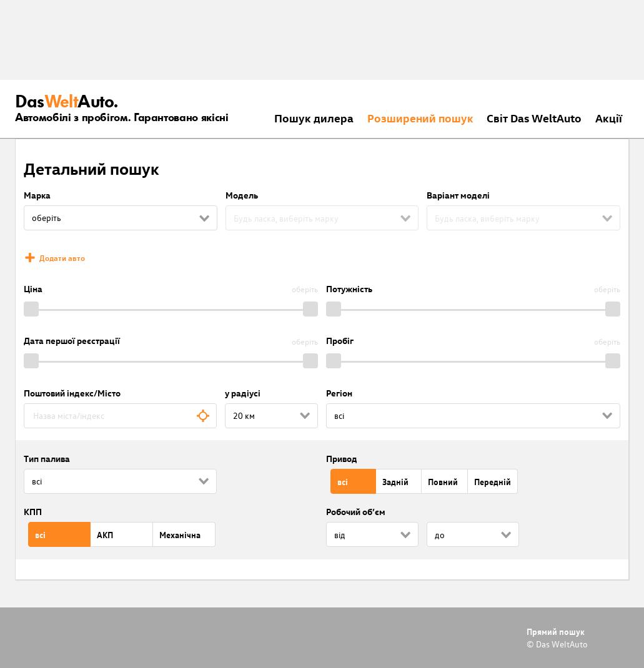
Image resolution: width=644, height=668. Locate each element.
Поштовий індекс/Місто (72, 393)
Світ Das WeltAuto (534, 118)
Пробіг (340, 341)
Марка (37, 195)
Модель (242, 195)
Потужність (349, 289)
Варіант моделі (458, 195)
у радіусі (243, 393)
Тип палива (47, 459)
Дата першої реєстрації (72, 341)
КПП (33, 512)
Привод (342, 459)
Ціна (33, 289)
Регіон (339, 393)
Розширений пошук (420, 118)
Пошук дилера (314, 118)
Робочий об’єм (356, 512)
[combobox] (120, 416)
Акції (609, 118)
